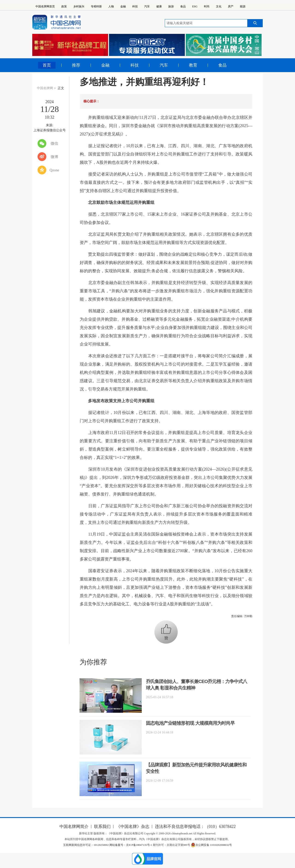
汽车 (147, 6)
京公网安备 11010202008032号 (211, 845)
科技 (135, 6)
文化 (219, 6)
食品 (183, 6)
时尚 (207, 6)
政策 (64, 6)
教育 (193, 65)
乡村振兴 (79, 6)
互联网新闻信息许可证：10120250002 (86, 845)
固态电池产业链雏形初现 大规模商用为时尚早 (190, 723)
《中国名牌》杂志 (133, 827)
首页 (47, 65)
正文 (61, 88)
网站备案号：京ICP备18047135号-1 (131, 845)
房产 (231, 6)
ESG (195, 6)
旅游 (171, 6)
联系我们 (102, 827)
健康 (159, 6)
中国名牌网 (45, 88)
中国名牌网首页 (45, 6)
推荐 (76, 65)
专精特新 (96, 6)
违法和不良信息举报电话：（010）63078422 (195, 827)
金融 (123, 6)
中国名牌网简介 (74, 827)
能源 (243, 6)
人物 (111, 6)
